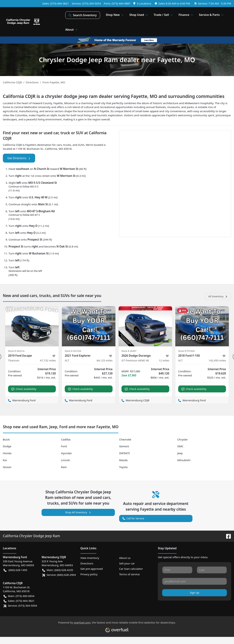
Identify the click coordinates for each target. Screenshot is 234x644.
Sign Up (195, 593)
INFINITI (124, 453)
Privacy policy (89, 574)
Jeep (180, 453)
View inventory (90, 558)
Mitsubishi (184, 460)
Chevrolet (125, 439)
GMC (180, 446)
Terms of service (129, 574)
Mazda (123, 460)
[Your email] (194, 581)
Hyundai (66, 453)
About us (125, 558)
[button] (143, 3)
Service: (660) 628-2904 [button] (59, 575)
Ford (64, 446)
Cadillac (66, 439)
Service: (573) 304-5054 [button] (20, 606)
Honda (7, 453)
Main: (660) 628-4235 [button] (58, 570)
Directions (87, 563)
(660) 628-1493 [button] (15, 570)
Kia (5, 460)
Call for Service (133, 518)
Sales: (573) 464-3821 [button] (19, 601)
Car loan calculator (131, 569)
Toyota (123, 467)
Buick (6, 439)
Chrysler (183, 439)
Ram (64, 467)
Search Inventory (83, 15)
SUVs (81, 145)
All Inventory (218, 296)
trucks (67, 145)
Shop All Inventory (78, 512)
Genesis (124, 446)
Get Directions (19, 158)
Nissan (7, 467)
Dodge (7, 446)
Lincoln (66, 460)
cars (59, 145)
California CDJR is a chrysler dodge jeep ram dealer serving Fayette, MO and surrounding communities (114, 96)
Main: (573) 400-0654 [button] (19, 596)
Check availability (24, 389)
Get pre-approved (92, 569)
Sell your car (127, 563)
